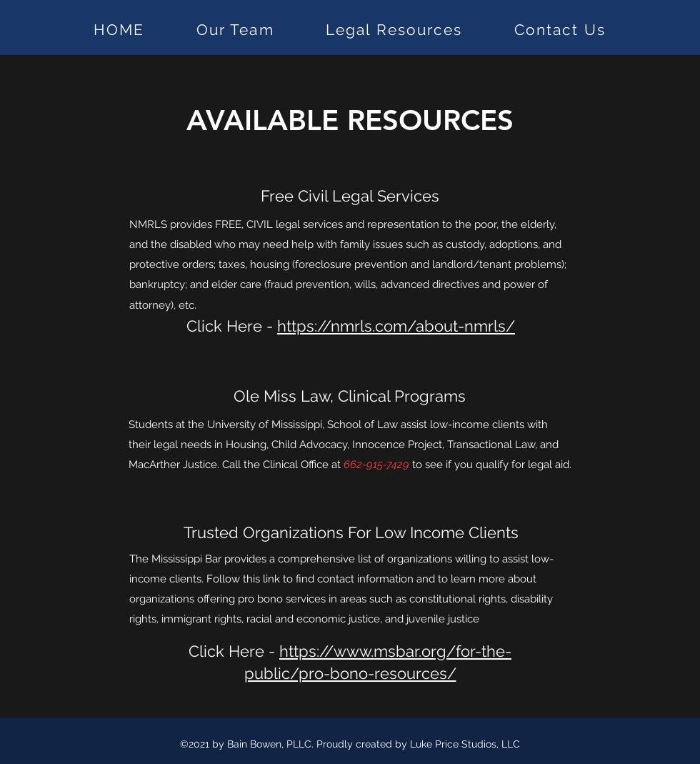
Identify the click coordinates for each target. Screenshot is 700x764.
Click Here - (351, 326)
